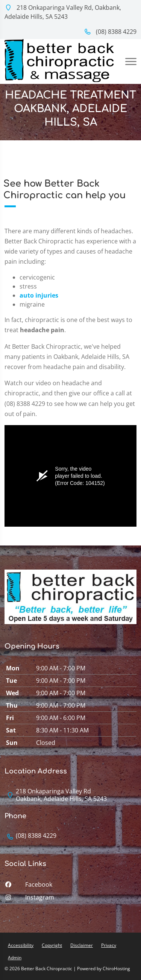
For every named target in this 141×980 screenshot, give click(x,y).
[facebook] (70, 886)
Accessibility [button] (21, 945)
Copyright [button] (52, 945)
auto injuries (39, 295)
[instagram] (70, 899)
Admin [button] (15, 958)
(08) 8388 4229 (110, 32)
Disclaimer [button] (82, 945)
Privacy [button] (109, 945)
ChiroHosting (116, 969)
